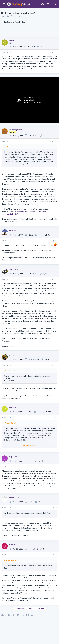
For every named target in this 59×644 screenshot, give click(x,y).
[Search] (56, 4)
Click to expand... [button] (30, 445)
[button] (4, 4)
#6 (56, 418)
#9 (56, 555)
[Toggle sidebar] (52, 4)
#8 (56, 508)
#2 (56, 142)
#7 (56, 467)
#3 (56, 241)
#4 (56, 280)
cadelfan (6, 16)
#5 (56, 365)
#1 (56, 53)
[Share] (53, 53)
